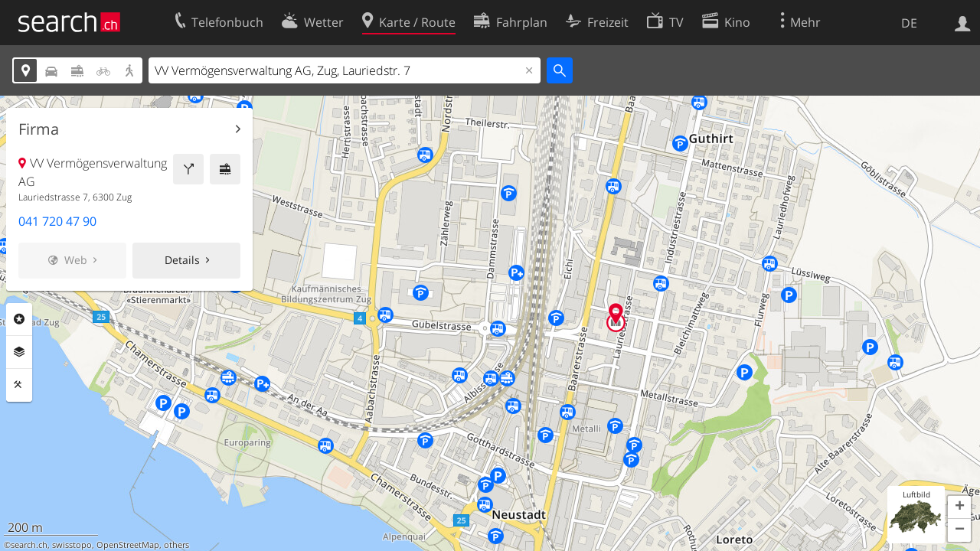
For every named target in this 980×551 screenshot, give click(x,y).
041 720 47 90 (57, 221)
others (176, 545)
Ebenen (19, 352)
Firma (39, 129)
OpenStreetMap (128, 545)
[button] (959, 507)
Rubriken (19, 319)
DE (909, 23)
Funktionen (19, 385)
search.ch (29, 545)
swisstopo (72, 545)
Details (182, 260)
